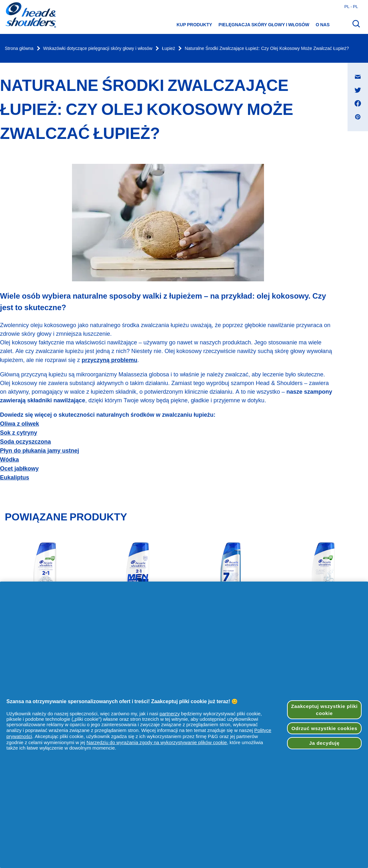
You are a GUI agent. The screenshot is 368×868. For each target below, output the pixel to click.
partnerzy (169, 714)
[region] (184, 725)
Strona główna (19, 48)
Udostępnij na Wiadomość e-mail (361, 71)
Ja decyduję (324, 743)
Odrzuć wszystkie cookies (324, 728)
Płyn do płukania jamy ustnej (40, 450)
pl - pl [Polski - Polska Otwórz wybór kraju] (351, 6)
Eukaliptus (15, 477)
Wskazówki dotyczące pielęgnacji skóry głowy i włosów (98, 48)
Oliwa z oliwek (20, 424)
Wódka (9, 459)
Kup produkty (194, 25)
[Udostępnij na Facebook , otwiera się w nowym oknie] (358, 103)
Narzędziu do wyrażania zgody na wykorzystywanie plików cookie (157, 742)
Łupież (168, 48)
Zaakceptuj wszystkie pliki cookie (324, 710)
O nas (323, 25)
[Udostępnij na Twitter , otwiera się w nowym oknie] (358, 90)
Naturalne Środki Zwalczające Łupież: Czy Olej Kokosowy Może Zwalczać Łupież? (267, 48)
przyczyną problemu (109, 360)
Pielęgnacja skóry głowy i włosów (264, 25)
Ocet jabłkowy (19, 468)
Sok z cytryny (19, 433)
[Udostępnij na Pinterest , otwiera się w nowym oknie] (358, 117)
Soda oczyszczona (25, 442)
